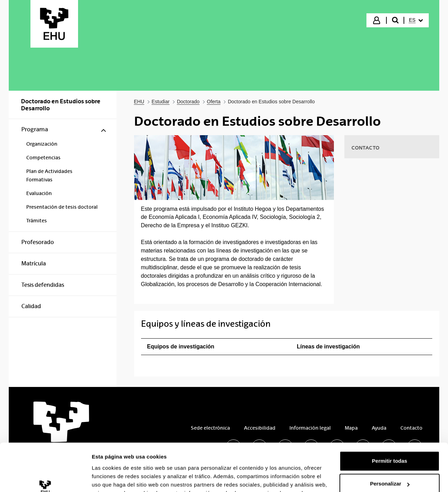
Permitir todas (390, 418)
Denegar (390, 464)
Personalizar (390, 441)
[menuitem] (416, 20)
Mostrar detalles (112, 478)
